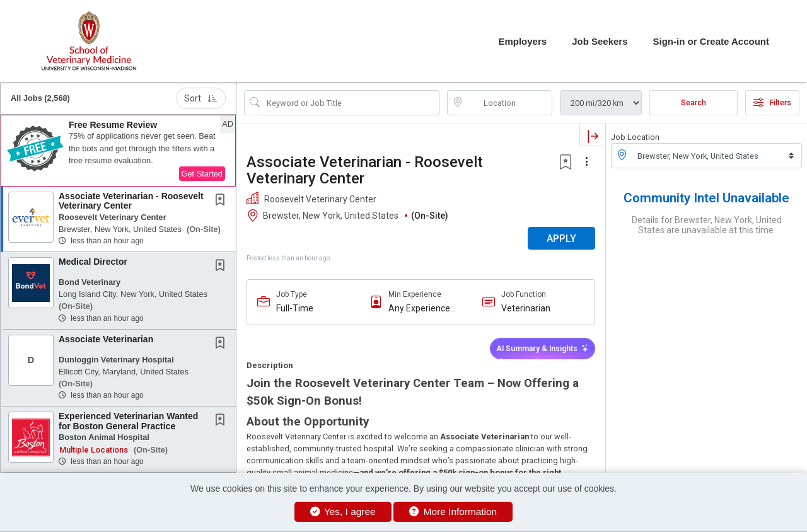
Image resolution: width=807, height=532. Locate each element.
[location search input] (509, 103)
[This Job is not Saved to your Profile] (223, 201)
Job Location (635, 137)
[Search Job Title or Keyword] (351, 103)
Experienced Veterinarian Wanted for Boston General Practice (128, 421)
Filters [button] (772, 103)
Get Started (202, 174)
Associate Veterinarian (106, 339)
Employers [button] (522, 41)
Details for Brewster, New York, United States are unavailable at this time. (707, 225)
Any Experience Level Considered (422, 309)
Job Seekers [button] (600, 41)
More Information (453, 512)
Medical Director (93, 262)
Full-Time (295, 308)
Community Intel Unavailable (706, 198)
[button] (118, 151)
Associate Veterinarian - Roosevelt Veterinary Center (131, 201)
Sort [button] (201, 98)
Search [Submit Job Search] (694, 103)
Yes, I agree (343, 512)
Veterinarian (526, 308)
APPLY (561, 239)
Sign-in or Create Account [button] (711, 41)
